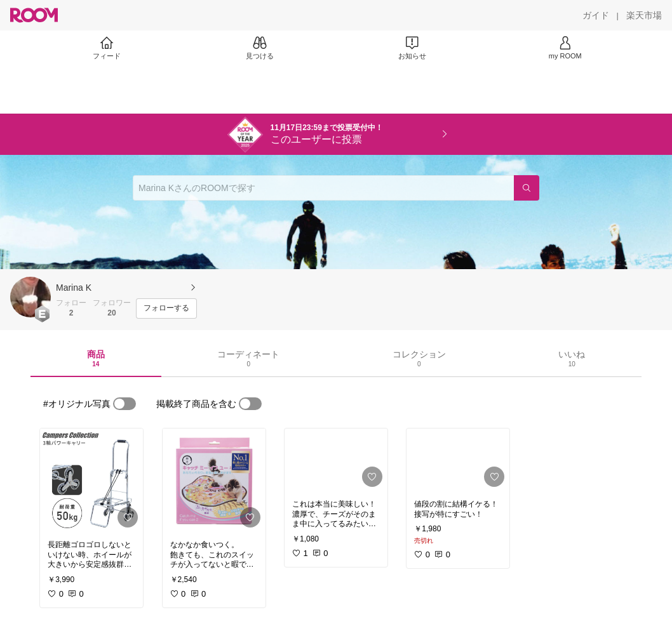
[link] (91, 481)
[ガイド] (596, 15)
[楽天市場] (644, 15)
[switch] (124, 404)
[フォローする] (166, 308)
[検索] (527, 188)
